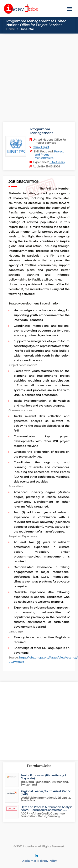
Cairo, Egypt (41, 147)
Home (11, 29)
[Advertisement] (39, 77)
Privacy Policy (48, 861)
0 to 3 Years (57, 162)
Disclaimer (29, 861)
